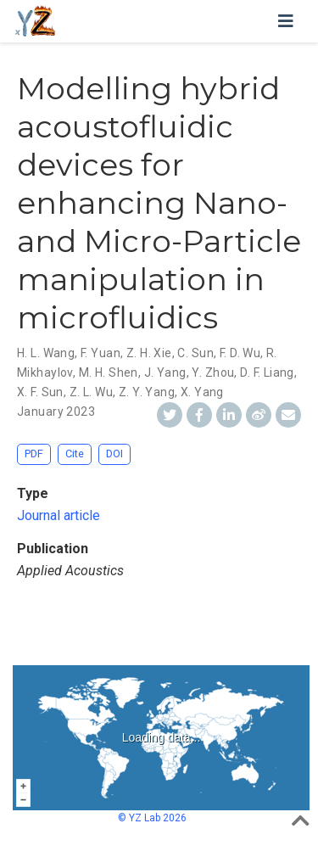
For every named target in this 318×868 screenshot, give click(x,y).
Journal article (59, 515)
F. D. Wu (240, 353)
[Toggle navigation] (286, 21)
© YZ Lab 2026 (152, 818)
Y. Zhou (213, 372)
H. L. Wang (46, 353)
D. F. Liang (267, 372)
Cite (75, 454)
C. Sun (195, 353)
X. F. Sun (40, 392)
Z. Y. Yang (147, 392)
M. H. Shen (109, 372)
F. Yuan (100, 353)
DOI (114, 454)
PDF (34, 454)
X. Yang (202, 392)
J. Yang (165, 372)
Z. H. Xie (149, 353)
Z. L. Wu (91, 392)
